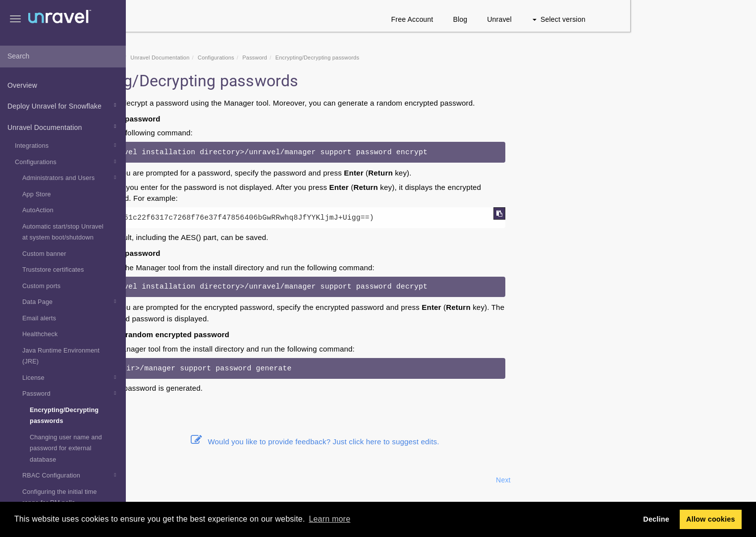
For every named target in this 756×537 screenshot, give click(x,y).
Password (71, 393)
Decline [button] (656, 519)
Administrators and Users (71, 178)
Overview (22, 85)
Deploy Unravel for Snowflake (63, 105)
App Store (37, 194)
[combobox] (63, 57)
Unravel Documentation (63, 126)
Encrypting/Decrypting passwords (64, 416)
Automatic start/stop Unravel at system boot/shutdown (63, 232)
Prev (153, 480)
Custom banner (44, 254)
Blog (586, 19)
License (71, 377)
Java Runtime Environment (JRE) (61, 356)
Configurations (67, 162)
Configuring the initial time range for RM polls (60, 498)
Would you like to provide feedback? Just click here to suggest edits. (441, 442)
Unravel (626, 19)
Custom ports (41, 286)
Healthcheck (40, 334)
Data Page (71, 301)
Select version (685, 19)
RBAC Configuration (71, 475)
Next (629, 480)
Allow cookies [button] (711, 519)
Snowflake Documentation (216, 58)
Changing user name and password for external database (66, 448)
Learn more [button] (329, 519)
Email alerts (39, 318)
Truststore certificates (53, 270)
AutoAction (38, 210)
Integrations (67, 145)
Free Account (538, 19)
